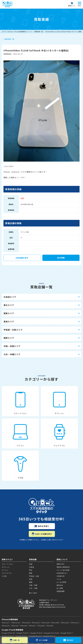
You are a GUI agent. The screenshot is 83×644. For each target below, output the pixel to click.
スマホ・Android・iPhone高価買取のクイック (17, 32)
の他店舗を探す (22, 258)
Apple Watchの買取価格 (13, 611)
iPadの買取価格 (9, 603)
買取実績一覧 (39, 32)
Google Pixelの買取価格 (13, 586)
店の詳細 (61, 258)
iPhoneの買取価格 (10, 575)
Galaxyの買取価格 (10, 596)
